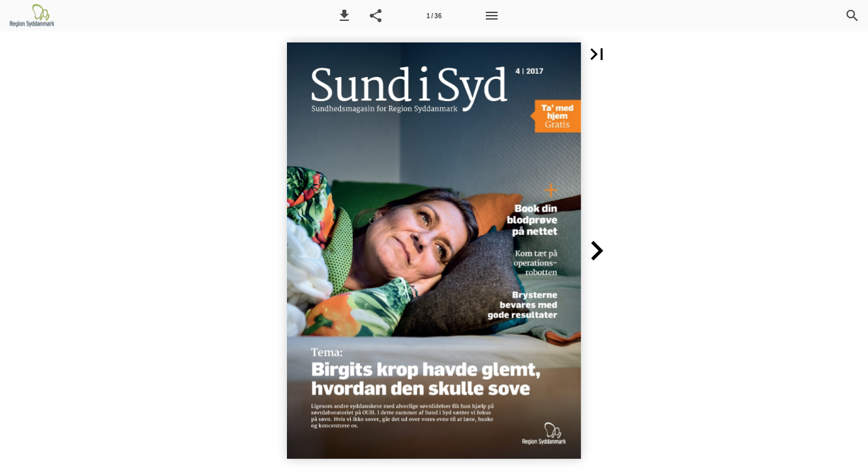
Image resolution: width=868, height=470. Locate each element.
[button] (344, 16)
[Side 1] (434, 16)
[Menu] (492, 16)
